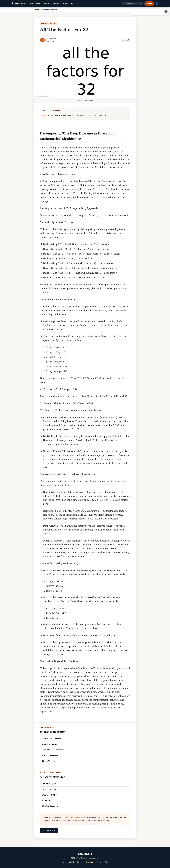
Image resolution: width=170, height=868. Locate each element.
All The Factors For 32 (75, 817)
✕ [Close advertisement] (166, 12)
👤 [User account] (157, 4)
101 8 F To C (47, 800)
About (38, 4)
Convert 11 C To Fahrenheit (53, 750)
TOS (72, 4)
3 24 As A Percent (49, 761)
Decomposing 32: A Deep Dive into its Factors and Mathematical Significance (76, 115)
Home (31, 4)
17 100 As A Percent (50, 755)
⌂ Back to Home (49, 830)
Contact (46, 4)
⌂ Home (149, 4)
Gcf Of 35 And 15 (49, 789)
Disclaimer (56, 4)
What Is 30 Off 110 (49, 795)
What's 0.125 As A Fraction (53, 739)
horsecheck (19, 4)
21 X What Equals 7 (50, 784)
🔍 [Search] (141, 4)
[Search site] (133, 4)
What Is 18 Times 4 (50, 744)
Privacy (65, 4)
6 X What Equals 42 (50, 806)
